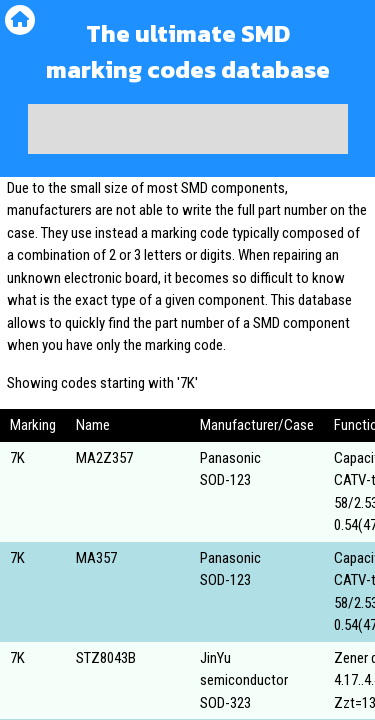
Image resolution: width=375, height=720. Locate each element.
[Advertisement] (188, 129)
